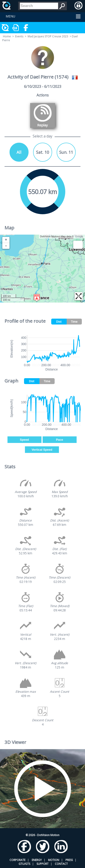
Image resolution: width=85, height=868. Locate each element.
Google (79, 236)
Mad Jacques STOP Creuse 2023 (48, 36)
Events (19, 36)
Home (7, 36)
